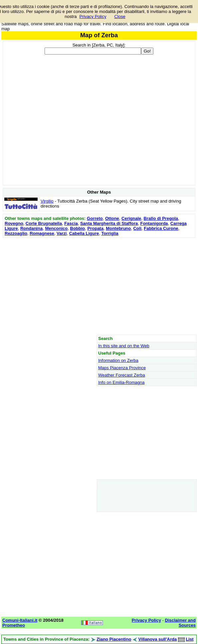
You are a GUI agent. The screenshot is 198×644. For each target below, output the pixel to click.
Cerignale (131, 218)
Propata (96, 228)
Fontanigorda (154, 223)
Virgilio (47, 201)
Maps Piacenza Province (122, 368)
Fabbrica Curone (161, 228)
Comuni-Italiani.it (20, 620)
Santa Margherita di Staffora (109, 223)
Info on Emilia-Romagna (121, 382)
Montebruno (118, 228)
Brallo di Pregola (161, 218)
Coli (137, 228)
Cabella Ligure (84, 233)
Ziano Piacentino (114, 639)
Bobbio (78, 228)
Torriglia (110, 233)
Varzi (62, 233)
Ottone (112, 218)
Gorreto (95, 218)
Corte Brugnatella (44, 223)
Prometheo (14, 625)
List (190, 639)
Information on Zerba (118, 360)
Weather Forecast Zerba (122, 375)
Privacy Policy (93, 16)
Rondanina (31, 228)
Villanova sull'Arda (158, 639)
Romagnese (42, 233)
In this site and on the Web (124, 346)
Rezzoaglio (16, 233)
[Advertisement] (99, 286)
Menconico (56, 228)
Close (120, 16)
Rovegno (14, 223)
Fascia (71, 223)
